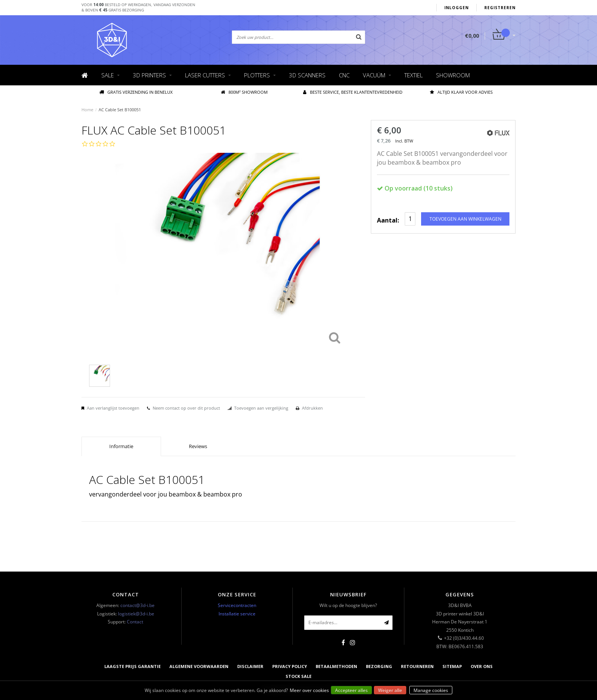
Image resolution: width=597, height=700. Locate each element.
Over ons (482, 666)
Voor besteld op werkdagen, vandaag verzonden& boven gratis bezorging (138, 7)
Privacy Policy (290, 666)
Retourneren (417, 666)
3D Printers (149, 75)
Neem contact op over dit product (186, 408)
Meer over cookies (309, 690)
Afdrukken (312, 408)
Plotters (257, 75)
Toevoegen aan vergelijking (261, 408)
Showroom (453, 75)
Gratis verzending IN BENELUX (136, 92)
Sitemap (452, 666)
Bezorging (379, 666)
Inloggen (457, 8)
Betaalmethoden (336, 666)
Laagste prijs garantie (132, 666)
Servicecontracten (237, 605)
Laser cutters (205, 75)
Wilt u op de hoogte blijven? (348, 605)
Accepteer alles (351, 690)
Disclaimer (250, 666)
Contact (135, 622)
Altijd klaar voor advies (461, 92)
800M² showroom (244, 92)
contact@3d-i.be (137, 605)
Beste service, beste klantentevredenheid (353, 92)
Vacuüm (374, 75)
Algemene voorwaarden (199, 666)
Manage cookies (431, 690)
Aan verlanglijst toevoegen (113, 408)
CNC (344, 75)
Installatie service (237, 614)
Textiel (413, 75)
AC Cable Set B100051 (120, 110)
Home (87, 110)
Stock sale (298, 676)
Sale (108, 75)
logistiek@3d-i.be (136, 614)
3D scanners (307, 75)
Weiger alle (390, 690)
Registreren (500, 8)
